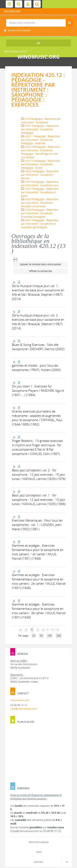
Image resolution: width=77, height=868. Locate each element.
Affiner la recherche (41, 271)
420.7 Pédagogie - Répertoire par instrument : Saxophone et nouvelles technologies (40, 224)
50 (41, 636)
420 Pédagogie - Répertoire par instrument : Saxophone (41, 121)
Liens (39, 852)
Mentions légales (39, 842)
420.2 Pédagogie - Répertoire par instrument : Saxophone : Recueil (40, 175)
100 (50, 636)
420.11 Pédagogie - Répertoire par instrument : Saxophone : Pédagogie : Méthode (41, 140)
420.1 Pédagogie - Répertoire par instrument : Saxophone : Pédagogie (40, 129)
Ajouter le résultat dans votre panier (41, 264)
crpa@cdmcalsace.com (24, 709)
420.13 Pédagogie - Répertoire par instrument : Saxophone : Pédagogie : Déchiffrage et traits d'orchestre (41, 152)
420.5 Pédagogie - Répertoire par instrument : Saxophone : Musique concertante (40, 203)
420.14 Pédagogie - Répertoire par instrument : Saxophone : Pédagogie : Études (41, 164)
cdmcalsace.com (20, 700)
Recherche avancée (19, 30)
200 (59, 636)
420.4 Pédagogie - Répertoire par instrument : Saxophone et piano (40, 192)
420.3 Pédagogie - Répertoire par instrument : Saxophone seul (40, 184)
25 (34, 636)
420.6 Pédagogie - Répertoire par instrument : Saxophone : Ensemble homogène (40, 213)
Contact (39, 862)
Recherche (39, 19)
